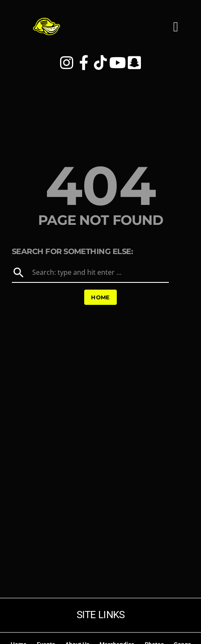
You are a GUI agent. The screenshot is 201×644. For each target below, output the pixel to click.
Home (100, 297)
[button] (176, 32)
